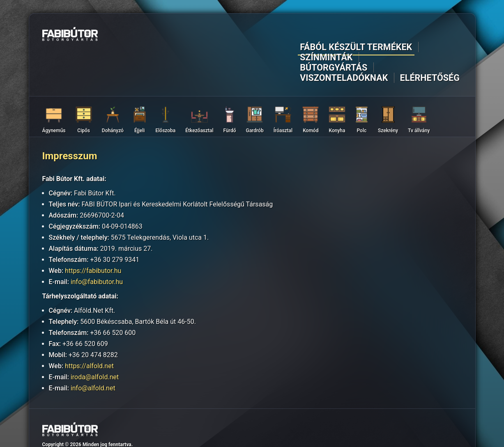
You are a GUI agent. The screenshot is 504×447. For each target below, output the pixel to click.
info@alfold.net (93, 349)
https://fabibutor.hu (93, 232)
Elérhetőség (440, 36)
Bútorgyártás (313, 36)
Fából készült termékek (192, 36)
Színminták (261, 36)
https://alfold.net (89, 327)
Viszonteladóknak (378, 36)
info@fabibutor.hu (97, 243)
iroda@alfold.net (95, 338)
